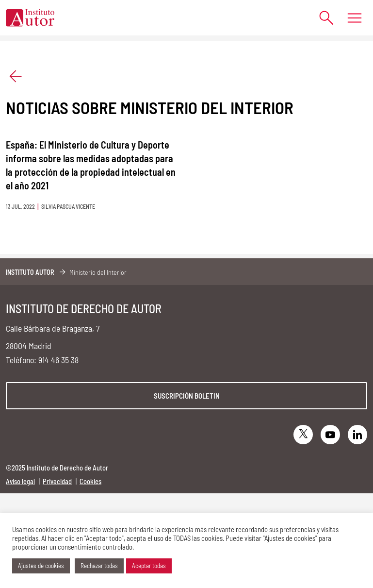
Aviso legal (20, 481)
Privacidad (57, 481)
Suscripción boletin (187, 396)
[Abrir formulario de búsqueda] (322, 18)
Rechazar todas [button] (99, 566)
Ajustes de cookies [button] (41, 566)
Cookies (90, 481)
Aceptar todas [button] (149, 566)
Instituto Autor (30, 272)
